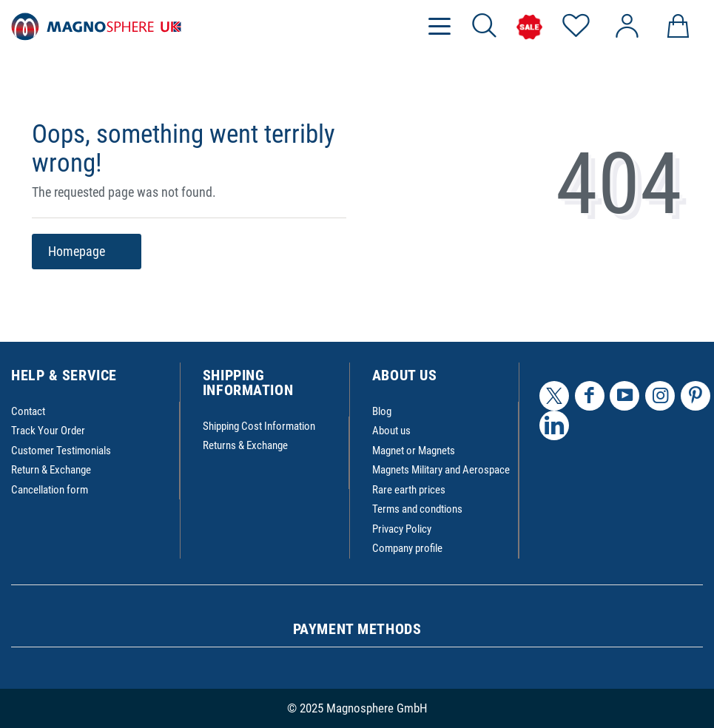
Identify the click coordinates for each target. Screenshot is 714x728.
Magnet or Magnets (414, 451)
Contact (28, 411)
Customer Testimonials (61, 451)
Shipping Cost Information (259, 426)
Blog (382, 411)
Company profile (407, 548)
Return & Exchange (51, 470)
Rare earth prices (409, 490)
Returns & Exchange (245, 445)
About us (391, 431)
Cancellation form (50, 490)
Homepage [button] (87, 252)
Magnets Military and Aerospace (441, 470)
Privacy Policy (402, 529)
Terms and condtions (417, 509)
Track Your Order (48, 431)
